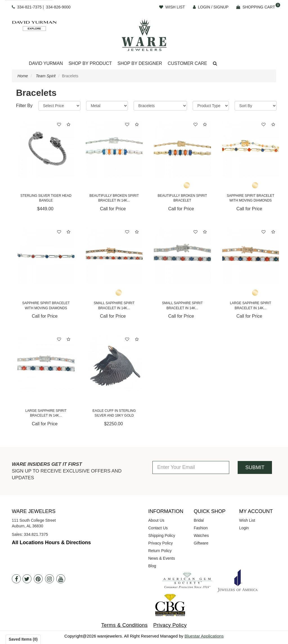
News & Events (162, 558)
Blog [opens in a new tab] (152, 566)
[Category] (160, 106)
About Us (156, 520)
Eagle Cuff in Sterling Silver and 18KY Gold (114, 413)
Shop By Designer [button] (140, 63)
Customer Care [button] (187, 63)
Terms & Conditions (124, 625)
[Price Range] (59, 106)
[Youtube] (61, 579)
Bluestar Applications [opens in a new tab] (204, 636)
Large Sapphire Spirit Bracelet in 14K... (250, 305)
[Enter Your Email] (191, 467)
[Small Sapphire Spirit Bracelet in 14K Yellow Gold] (114, 256)
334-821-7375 (29, 7)
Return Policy (160, 551)
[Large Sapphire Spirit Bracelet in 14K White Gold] (46, 364)
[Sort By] (256, 106)
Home (23, 76)
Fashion (201, 528)
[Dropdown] (46, 64)
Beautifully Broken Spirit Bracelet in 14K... (114, 198)
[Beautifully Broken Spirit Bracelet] (182, 149)
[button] (215, 64)
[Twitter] (27, 579)
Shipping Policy (162, 535)
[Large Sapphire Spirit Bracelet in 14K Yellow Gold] (251, 256)
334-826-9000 (58, 7)
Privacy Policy (160, 543)
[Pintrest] (38, 579)
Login (244, 528)
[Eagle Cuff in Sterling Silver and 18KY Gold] (114, 364)
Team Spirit (46, 76)
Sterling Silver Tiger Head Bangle (46, 198)
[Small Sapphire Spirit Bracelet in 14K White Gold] (182, 256)
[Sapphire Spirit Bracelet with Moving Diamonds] (251, 149)
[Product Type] (211, 106)
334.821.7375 (36, 534)
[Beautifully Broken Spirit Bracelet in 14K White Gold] (114, 149)
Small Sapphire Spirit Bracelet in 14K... (114, 305)
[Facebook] (16, 579)
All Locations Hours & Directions (51, 543)
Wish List (247, 520)
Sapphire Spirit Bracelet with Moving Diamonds (250, 198)
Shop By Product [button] (90, 63)
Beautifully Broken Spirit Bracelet (182, 198)
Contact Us (158, 528)
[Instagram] (49, 579)
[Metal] (107, 106)
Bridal (199, 520)
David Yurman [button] (46, 63)
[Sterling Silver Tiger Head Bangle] (46, 149)
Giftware (201, 543)
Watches (201, 535)
